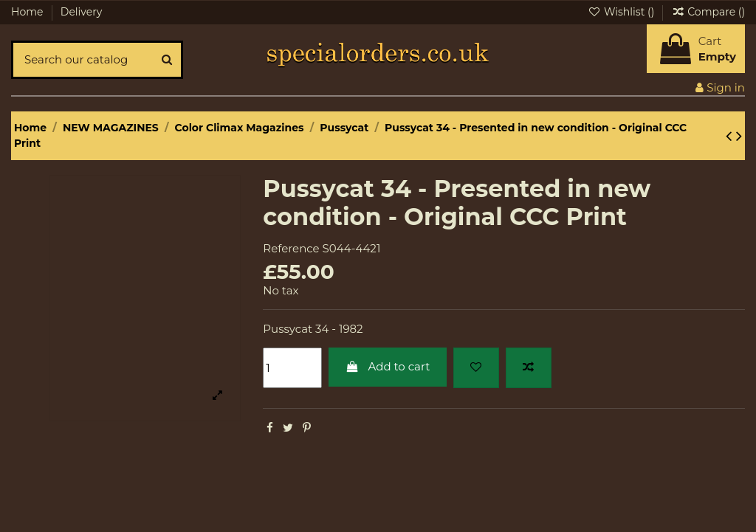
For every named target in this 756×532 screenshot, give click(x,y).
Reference (291, 248)
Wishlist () (622, 12)
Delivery (82, 12)
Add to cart (388, 366)
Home (28, 12)
